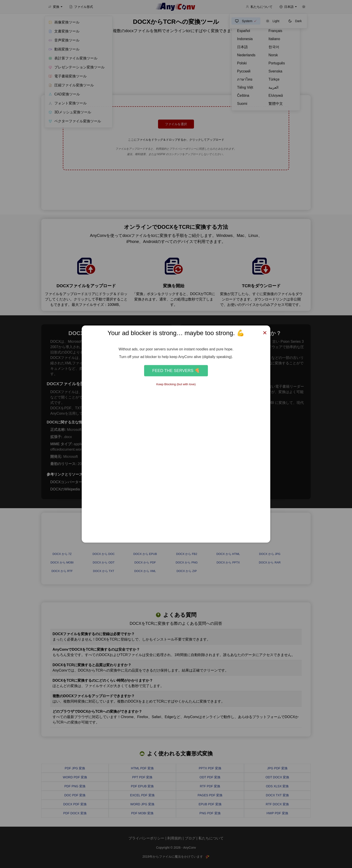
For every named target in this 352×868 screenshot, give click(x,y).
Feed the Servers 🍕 (176, 371)
